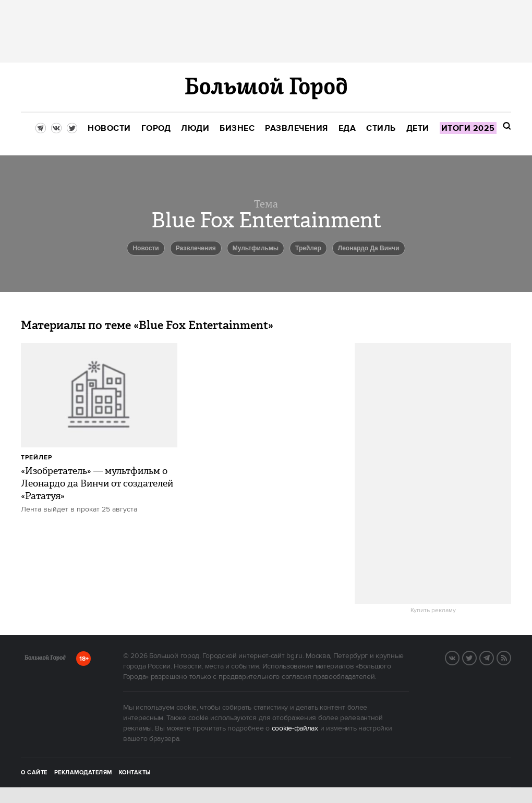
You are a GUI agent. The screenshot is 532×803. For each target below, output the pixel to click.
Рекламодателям (83, 773)
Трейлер (308, 248)
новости (146, 248)
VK (459, 657)
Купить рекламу (433, 611)
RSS (511, 657)
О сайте (34, 773)
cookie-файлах (295, 728)
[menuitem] (109, 129)
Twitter (476, 657)
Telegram (493, 657)
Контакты (135, 773)
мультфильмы (256, 248)
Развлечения (196, 248)
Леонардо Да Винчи (369, 248)
